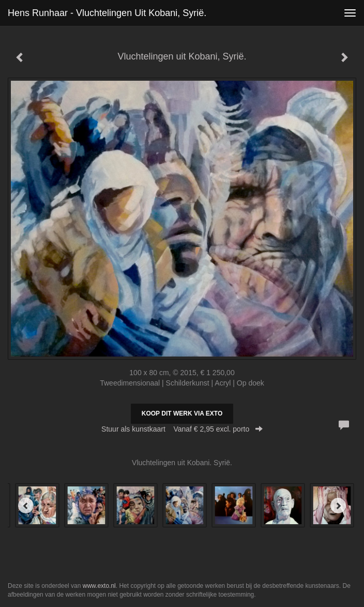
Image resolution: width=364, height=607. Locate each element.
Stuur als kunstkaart (182, 429)
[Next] (338, 506)
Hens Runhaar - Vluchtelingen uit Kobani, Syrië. (107, 13)
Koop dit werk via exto (182, 413)
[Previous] (26, 506)
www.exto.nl (99, 586)
